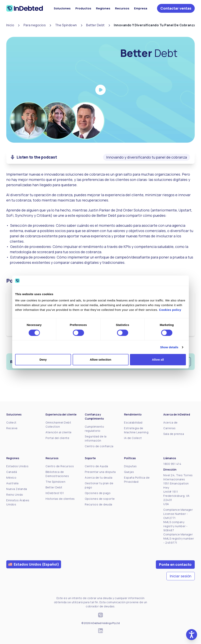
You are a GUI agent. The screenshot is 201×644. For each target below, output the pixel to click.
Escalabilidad (133, 422)
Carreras (169, 428)
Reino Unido (15, 495)
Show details (169, 347)
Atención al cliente (59, 432)
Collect (11, 422)
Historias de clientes (60, 499)
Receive (12, 428)
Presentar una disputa (100, 472)
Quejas (129, 472)
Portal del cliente (57, 438)
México (11, 478)
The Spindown (55, 482)
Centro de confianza (99, 446)
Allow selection (100, 360)
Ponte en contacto (175, 564)
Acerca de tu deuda (99, 478)
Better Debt (54, 487)
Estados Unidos (17, 466)
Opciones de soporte (100, 499)
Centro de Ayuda (96, 466)
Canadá (12, 472)
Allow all (158, 360)
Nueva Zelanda (17, 489)
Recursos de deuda (99, 504)
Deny (43, 360)
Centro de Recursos (60, 466)
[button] (192, 635)
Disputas (130, 466)
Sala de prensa (174, 434)
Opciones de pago (98, 493)
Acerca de (170, 422)
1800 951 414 (172, 464)
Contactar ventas (176, 8)
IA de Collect (133, 438)
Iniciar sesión (181, 576)
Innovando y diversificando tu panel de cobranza (147, 157)
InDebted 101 (55, 493)
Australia (12, 483)
